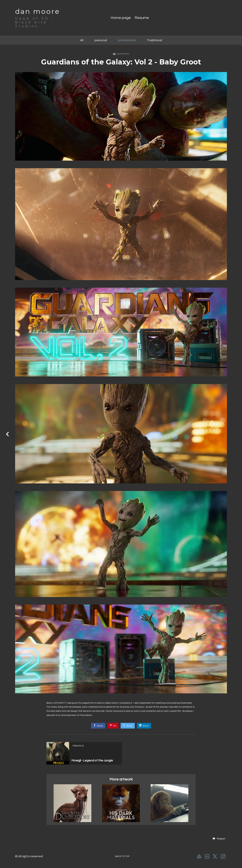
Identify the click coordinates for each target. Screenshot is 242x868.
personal (101, 40)
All (82, 40)
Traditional (154, 40)
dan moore (37, 11)
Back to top (122, 856)
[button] (219, 839)
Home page (121, 18)
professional (127, 40)
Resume (142, 18)
